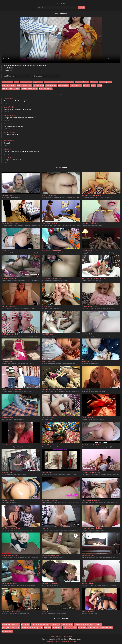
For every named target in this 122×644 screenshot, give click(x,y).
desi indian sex (63, 85)
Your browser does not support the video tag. (61, 39)
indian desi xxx (26, 82)
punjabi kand (55, 624)
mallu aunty (49, 82)
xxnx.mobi (49, 641)
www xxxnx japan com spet (84, 624)
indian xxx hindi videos (29, 89)
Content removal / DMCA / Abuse (65, 641)
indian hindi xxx (76, 85)
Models (70, 637)
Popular (59, 637)
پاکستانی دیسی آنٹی (70, 628)
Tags (64, 637)
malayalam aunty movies (11, 624)
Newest (52, 637)
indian (93, 85)
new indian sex (51, 85)
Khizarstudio (38, 76)
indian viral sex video (24, 85)
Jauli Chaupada (9, 76)
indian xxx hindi (7, 82)
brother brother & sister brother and (100, 628)
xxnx (61, 3)
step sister (94, 82)
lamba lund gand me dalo (40, 624)
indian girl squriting (9, 85)
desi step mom (39, 85)
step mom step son (82, 82)
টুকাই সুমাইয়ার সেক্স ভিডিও (11, 628)
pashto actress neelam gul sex (32, 628)
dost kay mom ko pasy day (64, 82)
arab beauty (25, 624)
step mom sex (38, 82)
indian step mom (105, 82)
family (100, 85)
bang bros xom (67, 624)
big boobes (82, 628)
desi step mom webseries (11, 89)
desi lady (98, 624)
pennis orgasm (7, 631)
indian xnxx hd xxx (46, 89)
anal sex (86, 85)
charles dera (57, 628)
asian (17, 82)
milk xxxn (47, 628)
